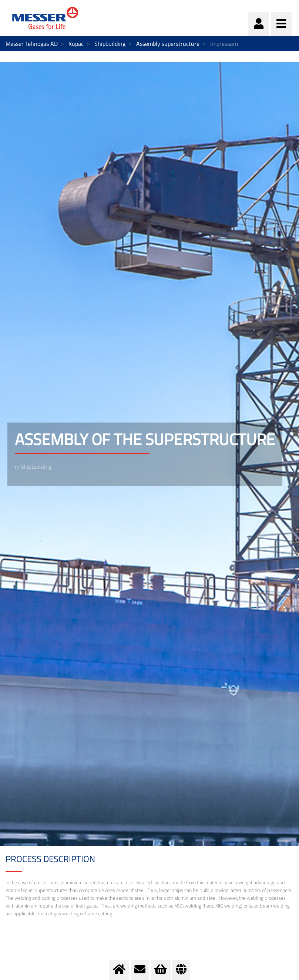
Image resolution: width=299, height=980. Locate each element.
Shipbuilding (110, 44)
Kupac (76, 44)
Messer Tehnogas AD (32, 44)
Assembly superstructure (168, 44)
